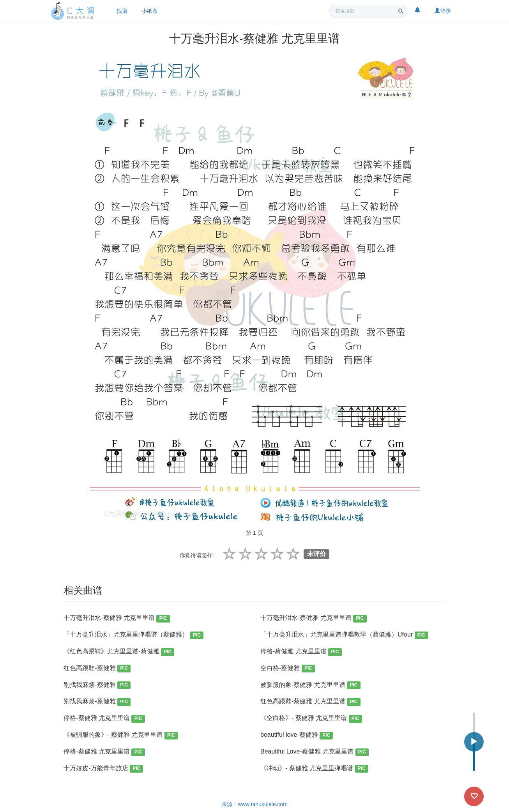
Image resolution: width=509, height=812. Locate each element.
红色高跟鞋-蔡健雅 (97, 669)
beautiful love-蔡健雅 (297, 735)
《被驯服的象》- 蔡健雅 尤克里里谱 (121, 735)
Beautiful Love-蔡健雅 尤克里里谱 (315, 752)
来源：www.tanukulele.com (254, 804)
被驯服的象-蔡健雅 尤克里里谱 (310, 686)
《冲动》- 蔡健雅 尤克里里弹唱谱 (314, 769)
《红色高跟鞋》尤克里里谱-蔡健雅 (119, 652)
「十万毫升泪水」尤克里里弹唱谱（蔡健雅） (133, 635)
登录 (443, 11)
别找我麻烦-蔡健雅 (97, 686)
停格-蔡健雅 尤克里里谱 (301, 652)
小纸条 (150, 11)
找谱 (122, 11)
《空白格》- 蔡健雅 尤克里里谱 (311, 719)
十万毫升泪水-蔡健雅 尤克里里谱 (117, 618)
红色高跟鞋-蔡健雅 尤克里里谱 (310, 702)
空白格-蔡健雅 (288, 669)
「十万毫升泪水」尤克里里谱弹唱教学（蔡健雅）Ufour (344, 635)
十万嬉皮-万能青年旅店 (103, 769)
